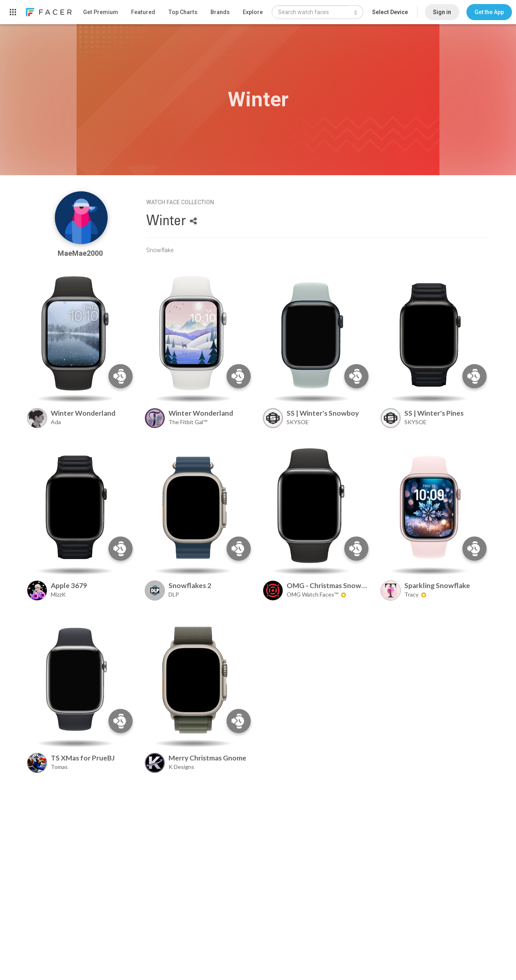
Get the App (489, 12)
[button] (489, 12)
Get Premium (101, 12)
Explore (253, 12)
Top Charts (183, 12)
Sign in (442, 12)
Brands (220, 12)
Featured (143, 12)
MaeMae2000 (81, 253)
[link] (48, 12)
